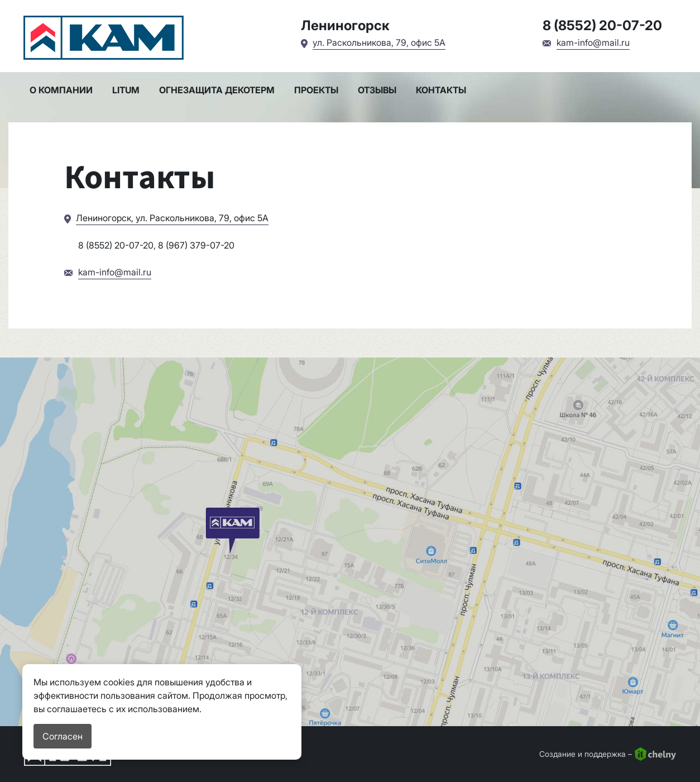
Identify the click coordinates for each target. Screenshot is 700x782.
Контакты (441, 90)
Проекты (316, 90)
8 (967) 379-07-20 (196, 245)
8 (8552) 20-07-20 (602, 25)
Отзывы (377, 90)
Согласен (63, 736)
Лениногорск (345, 25)
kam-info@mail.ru (593, 42)
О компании (61, 90)
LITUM (126, 90)
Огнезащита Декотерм (217, 90)
